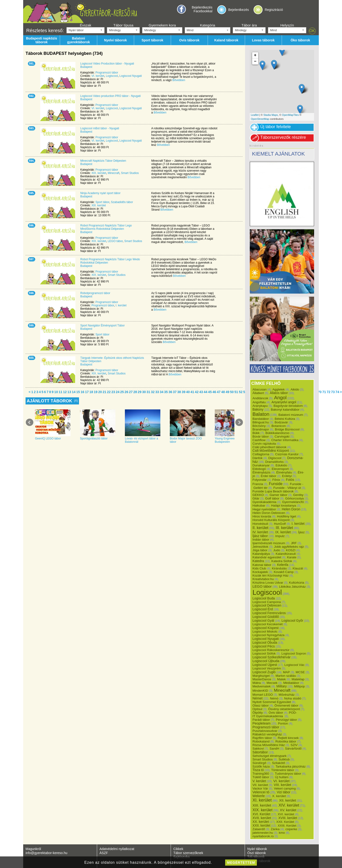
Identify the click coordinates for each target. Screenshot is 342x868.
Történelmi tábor (283, 770)
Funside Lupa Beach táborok (273, 491)
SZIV (294, 745)
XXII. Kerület (285, 822)
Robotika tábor (286, 741)
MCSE (300, 672)
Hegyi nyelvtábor (264, 509)
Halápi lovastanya (283, 506)
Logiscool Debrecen (267, 605)
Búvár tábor (261, 436)
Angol (280, 397)
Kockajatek (260, 572)
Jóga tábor (260, 550)
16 (83, 392)
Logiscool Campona (267, 602)
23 (113, 392)
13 (69, 392)
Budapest (86, 67)
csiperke (291, 829)
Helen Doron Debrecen (269, 513)
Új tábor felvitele (276, 127)
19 (96, 392)
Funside (276, 484)
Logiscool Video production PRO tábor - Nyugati (110, 96)
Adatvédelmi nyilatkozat (117, 849)
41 (192, 392)
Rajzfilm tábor (262, 738)
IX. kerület (283, 532)
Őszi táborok (257, 853)
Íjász (302, 532)
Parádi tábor (261, 720)
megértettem (241, 863)
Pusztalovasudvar (265, 731)
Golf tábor (272, 498)
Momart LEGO (263, 695)
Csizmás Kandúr (287, 454)
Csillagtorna (261, 454)
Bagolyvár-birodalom (288, 406)
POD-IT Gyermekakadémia (275, 714)
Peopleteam (262, 723)
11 (61, 392)
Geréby (298, 495)
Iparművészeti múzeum (269, 543)
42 (197, 392)
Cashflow (259, 440)
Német (258, 698)
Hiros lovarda (262, 516)
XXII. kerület (261, 825)
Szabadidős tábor (122, 202)
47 (219, 392)
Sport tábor (102, 202)
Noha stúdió (293, 698)
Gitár (256, 498)
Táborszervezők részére (283, 137)
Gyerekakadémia (265, 502)
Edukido (281, 465)
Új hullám (282, 777)
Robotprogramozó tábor (95, 293)
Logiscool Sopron (294, 653)
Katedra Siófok (282, 561)
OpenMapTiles (290, 115)
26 (127, 392)
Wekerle (259, 796)
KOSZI (291, 550)
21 (105, 392)
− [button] (255, 61)
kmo (282, 833)
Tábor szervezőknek (188, 853)
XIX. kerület (99, 173)
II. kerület (261, 528)
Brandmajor (261, 429)
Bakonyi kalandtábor (285, 410)
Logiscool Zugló (264, 672)
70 (320, 392)
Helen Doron (291, 509)
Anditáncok (261, 398)
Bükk (256, 433)
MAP (286, 672)
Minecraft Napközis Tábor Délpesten (103, 161)
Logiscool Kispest (266, 628)
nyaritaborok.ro (263, 836)
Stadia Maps (271, 115)
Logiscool (112, 76)
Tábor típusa (123, 25)
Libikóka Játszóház (292, 587)
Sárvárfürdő (293, 749)
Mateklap (298, 679)
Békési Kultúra (285, 419)
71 (324, 392)
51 (236, 392)
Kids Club (259, 568)
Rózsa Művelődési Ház (269, 745)
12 (65, 392)
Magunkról (33, 849)
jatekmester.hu (263, 833)
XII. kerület (287, 800)
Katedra (258, 561)
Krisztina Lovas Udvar (268, 583)
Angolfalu (259, 402)
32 (153, 392)
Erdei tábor (269, 476)
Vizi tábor (283, 792)
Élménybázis (262, 472)
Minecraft (113, 173)
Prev (30, 422)
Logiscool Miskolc (265, 631)
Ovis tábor (276, 713)
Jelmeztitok (261, 547)
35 (166, 392)
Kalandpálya (261, 554)
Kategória (207, 25)
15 (78, 392)
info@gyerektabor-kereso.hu (46, 853)
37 (175, 392)
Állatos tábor (279, 393)
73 (333, 392)
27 (131, 392)
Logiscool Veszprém (267, 668)
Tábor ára (249, 25)
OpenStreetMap (260, 119)
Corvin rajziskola (264, 444)
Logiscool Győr (292, 621)
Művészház (287, 695)
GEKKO (258, 495)
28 (135, 392)
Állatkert (258, 393)
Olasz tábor (261, 705)
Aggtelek (279, 389)
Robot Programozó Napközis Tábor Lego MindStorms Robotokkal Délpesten (106, 227)
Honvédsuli (260, 524)
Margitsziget (261, 676)
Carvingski (282, 436)
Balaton (261, 414)
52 (241, 392)
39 (184, 392)
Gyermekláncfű (293, 502)
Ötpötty (258, 713)
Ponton (283, 723)
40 (188, 392)
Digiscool (275, 458)
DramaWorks (275, 462)
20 (100, 392)
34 (162, 392)
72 (329, 392)
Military (282, 686)
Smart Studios (130, 173)
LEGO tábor (115, 241)
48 (223, 392)
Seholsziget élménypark (270, 756)
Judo (277, 550)
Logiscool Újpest (265, 665)
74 (337, 392)
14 (74, 392)
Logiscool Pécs (264, 646)
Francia (258, 484)
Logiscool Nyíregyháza (269, 635)
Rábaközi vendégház (267, 734)
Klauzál (298, 568)
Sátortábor (260, 752)
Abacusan (260, 389)
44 (206, 392)
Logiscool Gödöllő (266, 617)
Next (239, 422)
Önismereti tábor (287, 705)
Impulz (280, 536)
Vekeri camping (285, 788)
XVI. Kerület (261, 814)
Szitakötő (278, 763)
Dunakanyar (261, 465)
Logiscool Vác (295, 665)
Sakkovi (258, 749)
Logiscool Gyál (263, 621)
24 (118, 392)
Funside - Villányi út (287, 488)
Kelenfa (283, 565)
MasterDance (262, 679)
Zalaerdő (259, 829)
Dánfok (258, 458)
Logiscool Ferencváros (269, 613)
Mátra (257, 683)
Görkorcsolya (295, 498)
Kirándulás (279, 568)
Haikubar (259, 506)
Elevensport (280, 469)
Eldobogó (259, 469)
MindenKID (260, 691)
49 (228, 392)
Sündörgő (259, 763)
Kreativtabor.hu (263, 579)
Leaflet (255, 115)
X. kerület (279, 796)
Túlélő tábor (261, 777)
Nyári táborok (257, 849)
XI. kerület (262, 800)
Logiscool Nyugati (131, 76)
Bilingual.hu (261, 422)
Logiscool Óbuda (265, 642)
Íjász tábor (260, 536)
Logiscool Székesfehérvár (272, 657)
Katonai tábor (262, 565)
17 (87, 392)
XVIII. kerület (288, 818)
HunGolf (280, 524)
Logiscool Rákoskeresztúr (271, 650)
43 (201, 392)
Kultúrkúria (297, 583)
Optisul (257, 709)
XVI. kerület (286, 814)
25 (122, 392)
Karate (292, 557)
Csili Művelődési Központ (271, 451)
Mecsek (272, 683)
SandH (274, 749)
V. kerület (259, 781)
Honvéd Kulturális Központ (271, 520)
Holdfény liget (287, 516)
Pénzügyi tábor (286, 720)
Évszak (85, 25)
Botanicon (279, 426)
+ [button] (255, 55)
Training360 (261, 774)
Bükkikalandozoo (277, 433)
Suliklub (284, 759)
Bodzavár (281, 422)
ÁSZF (104, 853)
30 (144, 392)
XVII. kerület (262, 818)
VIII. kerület (282, 785)
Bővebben (179, 80)
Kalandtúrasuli (286, 554)
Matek (281, 679)
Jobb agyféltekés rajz (289, 547)
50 (232, 392)
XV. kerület (288, 810)
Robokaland (261, 741)
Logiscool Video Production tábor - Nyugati (107, 64)
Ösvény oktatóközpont (284, 709)
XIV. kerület (289, 805)
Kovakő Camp (284, 572)
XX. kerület (261, 822)
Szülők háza (261, 766)
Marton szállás (286, 676)
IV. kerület (260, 532)
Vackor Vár (260, 788)
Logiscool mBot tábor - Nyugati (100, 128)
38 (179, 392)
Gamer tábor (278, 495)
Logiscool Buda (264, 598)
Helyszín (287, 25)
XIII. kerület (99, 205)
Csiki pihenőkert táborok (270, 447)
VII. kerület (260, 785)
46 (214, 392)
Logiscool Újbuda (266, 661)
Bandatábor (261, 419)
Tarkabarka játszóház (291, 766)
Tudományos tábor (288, 774)
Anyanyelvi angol (284, 402)
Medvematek (262, 686)
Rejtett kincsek (288, 738)
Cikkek (178, 849)
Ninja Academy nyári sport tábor (100, 193)
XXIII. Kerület (287, 826)
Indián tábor (261, 540)
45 (210, 392)
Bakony (258, 409)
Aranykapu (260, 406)
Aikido (295, 389)
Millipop (300, 686)
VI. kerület (98, 76)
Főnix (276, 480)
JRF (294, 543)
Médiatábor (291, 683)
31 (149, 392)
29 (140, 392)
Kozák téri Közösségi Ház (271, 575)
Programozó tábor (107, 73)
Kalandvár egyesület (267, 557)
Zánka (275, 829)
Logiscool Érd (263, 609)
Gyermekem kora (162, 25)
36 (170, 392)
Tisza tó (258, 770)
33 (157, 392)
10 (56, 392)
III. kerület (284, 528)
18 (91, 392)
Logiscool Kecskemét (268, 624)
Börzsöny (259, 426)
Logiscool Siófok (264, 653)
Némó (274, 698)
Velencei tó (261, 792)
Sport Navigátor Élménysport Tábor (102, 325)
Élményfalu (284, 472)
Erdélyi (287, 476)
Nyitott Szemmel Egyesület (272, 702)
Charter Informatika (285, 440)
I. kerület (121, 305)
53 (245, 392)
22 (109, 392)
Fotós (290, 480)
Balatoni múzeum (291, 415)
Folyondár (260, 480)
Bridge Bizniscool (287, 429)
